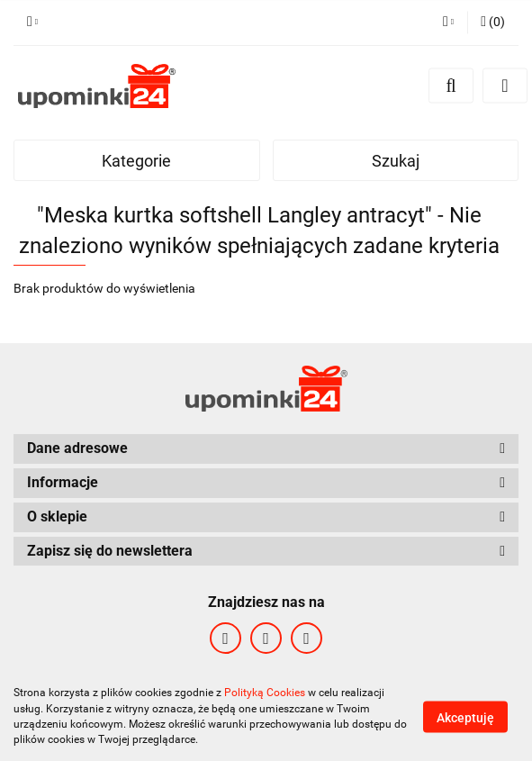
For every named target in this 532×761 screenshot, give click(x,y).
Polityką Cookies (265, 693)
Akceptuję (465, 717)
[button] (493, 23)
